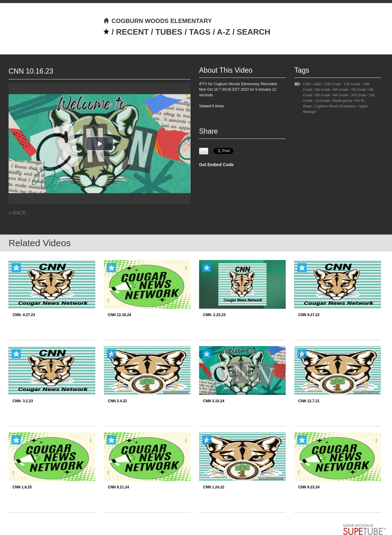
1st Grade (322, 101)
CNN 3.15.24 (214, 401)
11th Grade (352, 84)
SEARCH (254, 32)
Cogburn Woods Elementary (335, 106)
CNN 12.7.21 (309, 401)
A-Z (223, 32)
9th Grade (323, 90)
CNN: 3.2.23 (23, 401)
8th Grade (340, 90)
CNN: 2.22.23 (214, 315)
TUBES (169, 32)
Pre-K (360, 101)
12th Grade (332, 84)
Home (307, 106)
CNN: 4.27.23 (24, 315)
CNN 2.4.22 (117, 401)
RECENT (132, 32)
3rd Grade (359, 95)
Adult (317, 84)
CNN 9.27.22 (309, 315)
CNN (307, 84)
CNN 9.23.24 (309, 487)
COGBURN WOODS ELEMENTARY (158, 21)
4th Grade (340, 95)
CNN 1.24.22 (214, 487)
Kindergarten (342, 101)
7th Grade (358, 90)
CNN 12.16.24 (119, 315)
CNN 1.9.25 (22, 487)
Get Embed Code (216, 165)
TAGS (200, 32)
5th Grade (323, 95)
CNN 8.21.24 (118, 487)
